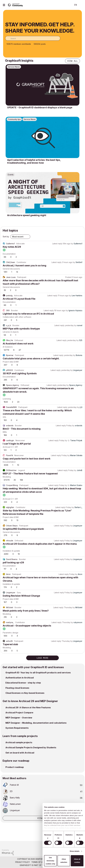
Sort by (6, 237)
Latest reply (57, 244)
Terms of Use (38, 862)
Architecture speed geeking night (27, 215)
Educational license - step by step (23, 683)
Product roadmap (15, 767)
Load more (42, 658)
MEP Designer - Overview (19, 718)
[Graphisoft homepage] (72, 845)
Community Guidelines (57, 862)
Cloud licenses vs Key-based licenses (25, 693)
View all (72, 61)
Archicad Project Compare (19, 713)
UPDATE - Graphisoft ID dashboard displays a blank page (40, 107)
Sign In (81, 5)
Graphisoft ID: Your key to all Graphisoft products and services (38, 673)
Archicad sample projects (19, 742)
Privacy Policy (22, 862)
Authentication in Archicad (20, 678)
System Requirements (17, 728)
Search (67, 5)
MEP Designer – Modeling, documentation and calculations (36, 723)
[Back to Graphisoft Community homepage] (16, 5)
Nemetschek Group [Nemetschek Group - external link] (56, 865)
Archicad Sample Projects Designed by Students (31, 747)
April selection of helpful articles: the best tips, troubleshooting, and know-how (34, 161)
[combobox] (33, 38)
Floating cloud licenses (17, 688)
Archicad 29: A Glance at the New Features (28, 707)
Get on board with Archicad (20, 753)
